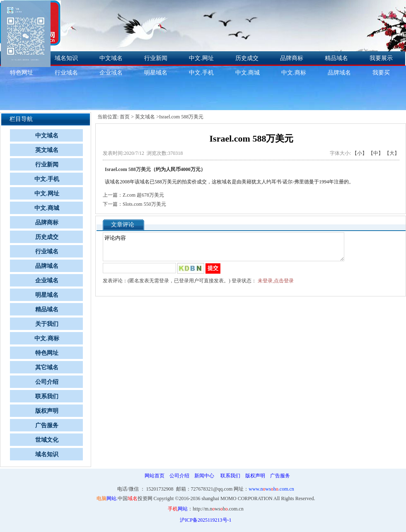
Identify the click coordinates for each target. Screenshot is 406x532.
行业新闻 (156, 58)
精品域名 (336, 58)
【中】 (376, 153)
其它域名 (47, 367)
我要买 (381, 73)
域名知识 (66, 58)
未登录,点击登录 (276, 286)
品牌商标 (292, 58)
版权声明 (47, 411)
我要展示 (381, 58)
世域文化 (47, 440)
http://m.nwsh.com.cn (218, 509)
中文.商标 (294, 73)
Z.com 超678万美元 (143, 195)
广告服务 (47, 425)
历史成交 (247, 58)
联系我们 (47, 396)
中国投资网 (135, 498)
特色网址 (47, 353)
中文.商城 (248, 73)
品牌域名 (339, 73)
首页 (125, 117)
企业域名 (111, 73)
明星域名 (156, 73)
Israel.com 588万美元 (128, 169)
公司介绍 (47, 382)
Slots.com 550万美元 (144, 204)
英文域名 (47, 150)
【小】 (360, 153)
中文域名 (111, 58)
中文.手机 (201, 73)
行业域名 (66, 73)
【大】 (392, 153)
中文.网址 (201, 58)
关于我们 (47, 324)
